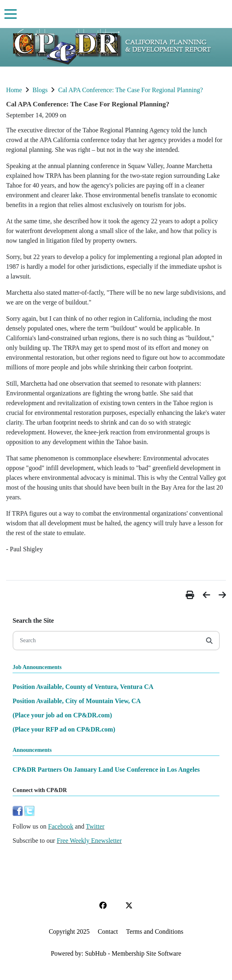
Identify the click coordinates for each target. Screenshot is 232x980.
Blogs (40, 90)
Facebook (61, 826)
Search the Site (33, 621)
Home (14, 90)
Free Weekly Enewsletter (89, 841)
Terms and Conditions (155, 931)
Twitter (95, 826)
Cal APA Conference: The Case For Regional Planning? (130, 90)
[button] (191, 595)
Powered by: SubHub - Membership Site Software (116, 953)
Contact (108, 931)
